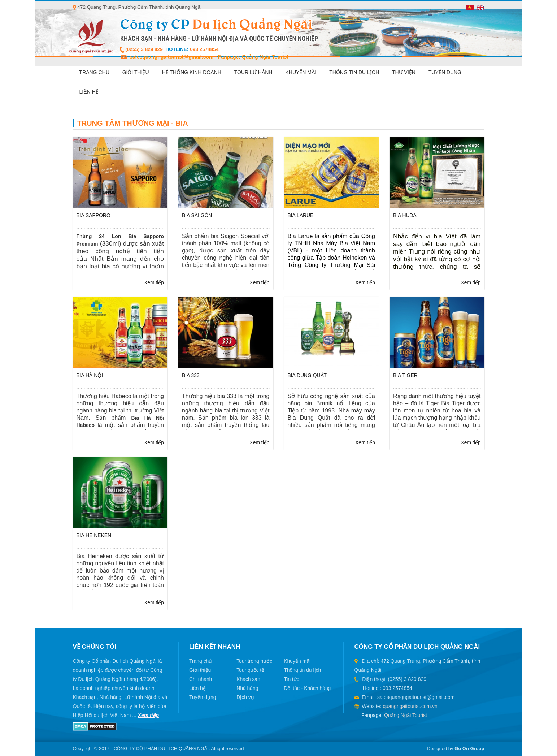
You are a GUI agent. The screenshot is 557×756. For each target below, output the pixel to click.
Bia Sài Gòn (197, 215)
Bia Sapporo (94, 215)
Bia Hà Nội (90, 375)
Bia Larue (301, 215)
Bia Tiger (405, 375)
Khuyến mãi (301, 72)
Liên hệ (89, 92)
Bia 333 (191, 375)
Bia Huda (405, 215)
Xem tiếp (154, 282)
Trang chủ (94, 72)
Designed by (456, 749)
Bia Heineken (94, 535)
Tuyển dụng (445, 72)
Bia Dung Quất (307, 375)
